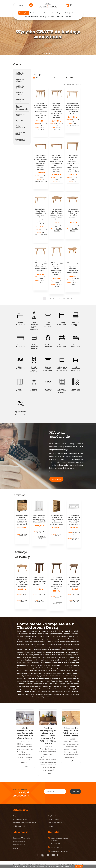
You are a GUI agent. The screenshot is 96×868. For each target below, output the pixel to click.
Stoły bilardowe (20, 127)
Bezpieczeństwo (54, 816)
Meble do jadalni (20, 74)
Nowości (51, 17)
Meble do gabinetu (20, 94)
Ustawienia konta (19, 845)
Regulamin (17, 816)
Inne (75, 13)
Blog (63, 17)
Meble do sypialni (20, 87)
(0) (71, 5)
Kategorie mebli (20, 115)
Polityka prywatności (55, 823)
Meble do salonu (20, 80)
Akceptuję (79, 866)
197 (60, 298)
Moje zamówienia (19, 841)
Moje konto (78, 5)
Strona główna (24, 13)
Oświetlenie (21, 121)
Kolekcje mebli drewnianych (54, 13)
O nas (58, 17)
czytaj (26, 766)
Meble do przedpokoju (21, 100)
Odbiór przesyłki (19, 826)
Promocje (43, 17)
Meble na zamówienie (32, 17)
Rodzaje (68, 13)
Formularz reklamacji (20, 819)
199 (68, 298)
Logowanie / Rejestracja (21, 838)
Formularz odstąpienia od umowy (25, 823)
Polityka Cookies (54, 819)
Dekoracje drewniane (20, 140)
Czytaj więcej (56, 479)
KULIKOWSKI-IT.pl (77, 864)
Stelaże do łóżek (20, 133)
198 (64, 298)
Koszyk (16, 848)
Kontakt (69, 17)
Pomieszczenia (36, 13)
